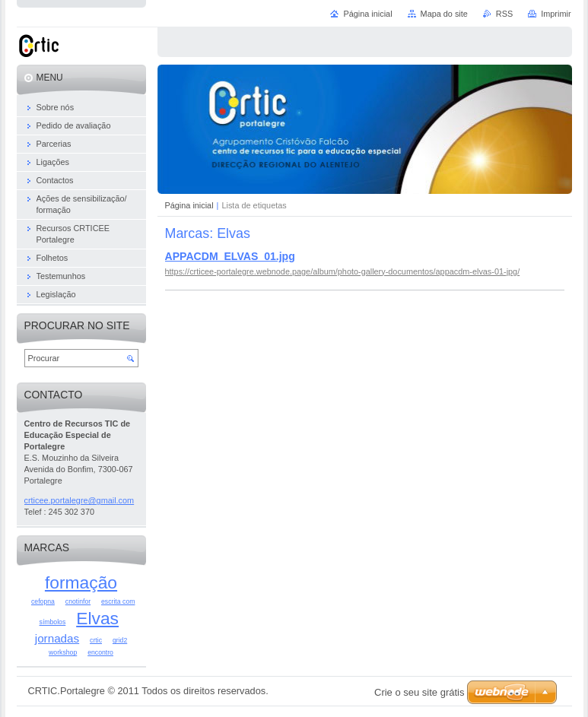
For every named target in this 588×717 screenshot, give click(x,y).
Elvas (97, 618)
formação (81, 582)
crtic (96, 640)
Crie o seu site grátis (420, 692)
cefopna (43, 601)
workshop (63, 652)
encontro (100, 652)
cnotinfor (78, 601)
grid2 (120, 640)
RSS (504, 14)
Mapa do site (444, 14)
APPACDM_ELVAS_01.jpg (230, 256)
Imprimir (556, 14)
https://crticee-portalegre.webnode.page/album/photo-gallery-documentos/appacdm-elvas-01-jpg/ (343, 271)
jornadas (57, 638)
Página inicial (189, 205)
